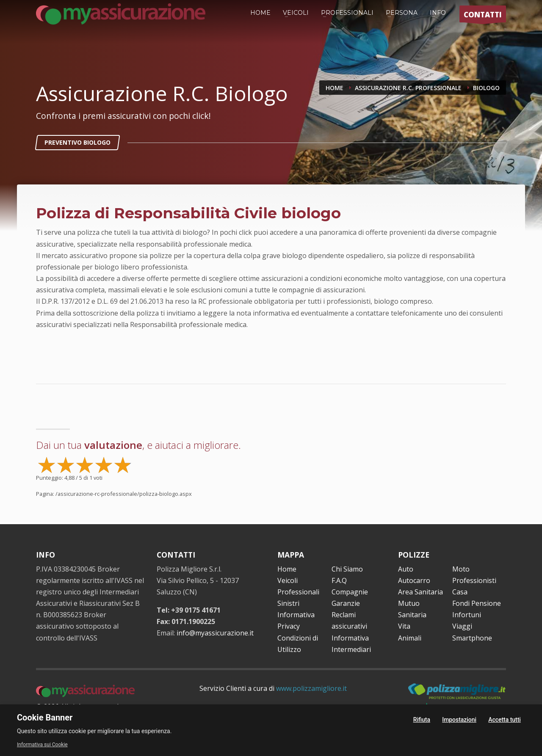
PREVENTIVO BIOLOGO (77, 142)
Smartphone (472, 638)
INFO (438, 13)
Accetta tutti (505, 720)
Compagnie (350, 592)
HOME (260, 13)
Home (287, 569)
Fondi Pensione (477, 603)
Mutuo (409, 603)
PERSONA (402, 13)
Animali (410, 638)
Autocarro (414, 580)
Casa (460, 592)
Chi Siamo (347, 569)
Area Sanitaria (420, 592)
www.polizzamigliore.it (311, 688)
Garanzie (346, 603)
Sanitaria (412, 615)
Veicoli (288, 580)
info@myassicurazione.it (215, 633)
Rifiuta (422, 720)
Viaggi (462, 626)
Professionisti (474, 580)
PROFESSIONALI (347, 13)
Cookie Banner (45, 718)
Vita (404, 626)
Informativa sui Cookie (42, 745)
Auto (406, 569)
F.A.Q (339, 580)
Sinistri (288, 603)
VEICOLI (296, 13)
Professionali (298, 592)
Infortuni (467, 615)
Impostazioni (459, 720)
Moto (461, 569)
